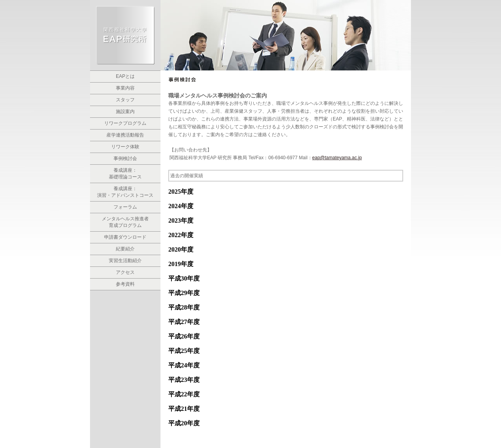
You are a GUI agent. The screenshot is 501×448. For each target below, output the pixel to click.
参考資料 (125, 284)
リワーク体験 (125, 147)
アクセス (125, 272)
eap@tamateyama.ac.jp (337, 158)
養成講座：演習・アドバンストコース (125, 192)
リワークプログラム (125, 123)
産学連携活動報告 (125, 135)
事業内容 (125, 88)
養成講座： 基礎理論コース (125, 174)
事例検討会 (125, 158)
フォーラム (125, 207)
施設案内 (125, 112)
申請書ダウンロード (125, 237)
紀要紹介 (125, 249)
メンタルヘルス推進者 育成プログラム (125, 222)
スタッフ (125, 100)
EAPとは (125, 76)
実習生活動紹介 (125, 261)
